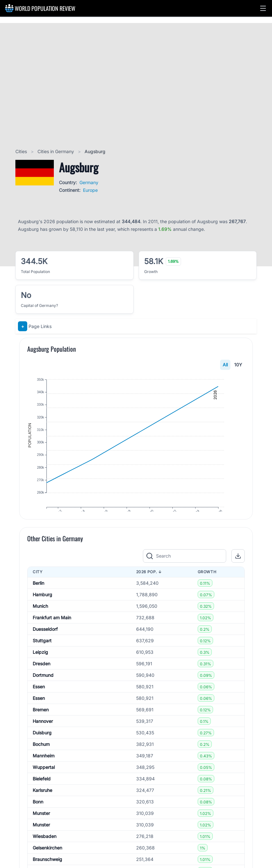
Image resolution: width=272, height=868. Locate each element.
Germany (89, 182)
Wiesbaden (45, 851)
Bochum (41, 759)
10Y (238, 365)
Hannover (43, 735)
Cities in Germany (56, 151)
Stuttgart (42, 655)
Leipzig (40, 666)
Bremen (41, 724)
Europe (90, 190)
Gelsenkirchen (47, 862)
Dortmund (43, 689)
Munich (40, 620)
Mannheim (44, 770)
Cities (22, 151)
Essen (39, 701)
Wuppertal (44, 782)
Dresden (41, 678)
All (225, 365)
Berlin (38, 597)
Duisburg (42, 747)
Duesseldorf (45, 643)
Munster (41, 828)
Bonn (38, 816)
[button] (263, 8)
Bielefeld (42, 793)
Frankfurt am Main (52, 632)
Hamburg (42, 609)
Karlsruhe (42, 805)
